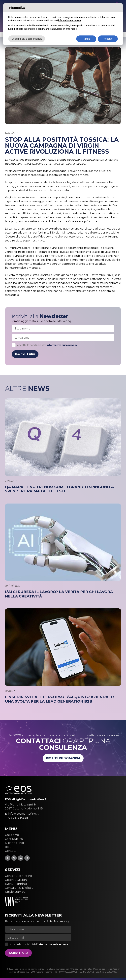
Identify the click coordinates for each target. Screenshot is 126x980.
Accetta (108, 39)
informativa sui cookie (69, 21)
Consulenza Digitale (19, 888)
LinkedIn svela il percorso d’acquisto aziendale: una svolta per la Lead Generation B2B (60, 699)
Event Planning (16, 884)
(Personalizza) (99, 969)
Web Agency (114, 969)
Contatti (11, 851)
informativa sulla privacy (62, 345)
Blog (8, 847)
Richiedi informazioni (63, 758)
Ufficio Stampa (15, 892)
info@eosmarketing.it (23, 814)
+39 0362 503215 (18, 818)
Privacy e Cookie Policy (82, 969)
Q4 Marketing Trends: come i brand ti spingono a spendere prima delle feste (59, 489)
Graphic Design (16, 880)
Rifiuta (86, 39)
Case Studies (14, 839)
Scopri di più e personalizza (27, 39)
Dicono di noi (14, 843)
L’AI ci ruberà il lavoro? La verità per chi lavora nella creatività (59, 594)
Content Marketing (19, 876)
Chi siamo (12, 835)
